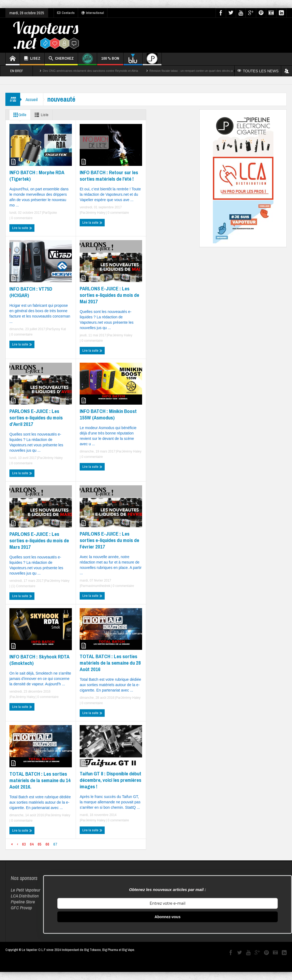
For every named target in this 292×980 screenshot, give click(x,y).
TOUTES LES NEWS (258, 71)
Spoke (52, 213)
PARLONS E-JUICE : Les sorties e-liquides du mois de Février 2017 (109, 540)
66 (47, 844)
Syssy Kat (59, 329)
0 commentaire (21, 218)
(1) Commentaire (23, 586)
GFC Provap (21, 908)
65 (40, 844)
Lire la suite (22, 228)
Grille (19, 115)
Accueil (32, 99)
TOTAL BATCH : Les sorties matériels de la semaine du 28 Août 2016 (110, 663)
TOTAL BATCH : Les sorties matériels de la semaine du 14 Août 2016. (40, 780)
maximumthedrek (98, 586)
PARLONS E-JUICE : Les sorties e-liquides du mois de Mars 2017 (39, 540)
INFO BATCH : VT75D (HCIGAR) (31, 292)
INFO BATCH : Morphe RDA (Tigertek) (37, 176)
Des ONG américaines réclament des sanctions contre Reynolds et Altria (90, 71)
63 (24, 844)
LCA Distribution (25, 896)
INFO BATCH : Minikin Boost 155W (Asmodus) (108, 414)
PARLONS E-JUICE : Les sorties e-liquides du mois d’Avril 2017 (36, 418)
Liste (41, 115)
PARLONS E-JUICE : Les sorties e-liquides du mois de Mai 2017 (109, 295)
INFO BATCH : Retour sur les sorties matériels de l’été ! (109, 176)
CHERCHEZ (61, 59)
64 (32, 844)
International (93, 13)
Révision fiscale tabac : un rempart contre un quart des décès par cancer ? (198, 71)
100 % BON (110, 60)
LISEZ (32, 59)
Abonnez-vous (167, 917)
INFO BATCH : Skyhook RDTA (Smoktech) (39, 660)
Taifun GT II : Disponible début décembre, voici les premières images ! (110, 780)
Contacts (66, 13)
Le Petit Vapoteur (26, 890)
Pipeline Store (23, 902)
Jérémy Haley (95, 213)
